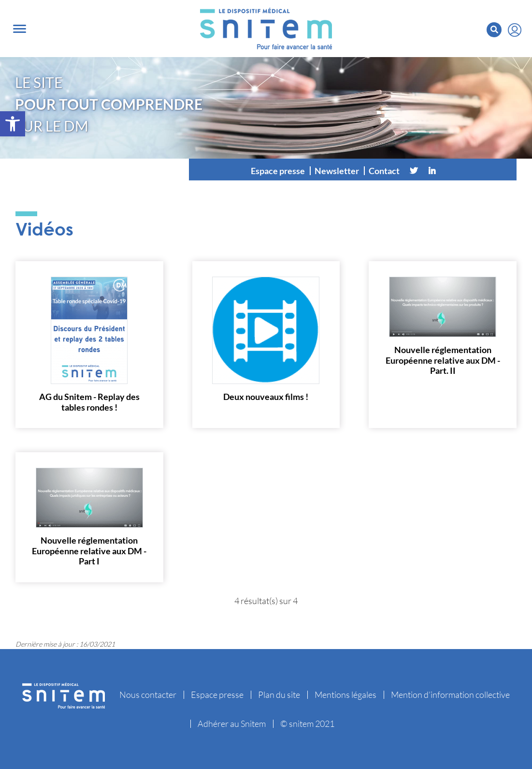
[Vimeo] (450, 171)
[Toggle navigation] (20, 29)
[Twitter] (414, 171)
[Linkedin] (432, 171)
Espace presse (278, 171)
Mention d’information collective (450, 695)
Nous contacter (148, 695)
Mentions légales (345, 695)
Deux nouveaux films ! (266, 397)
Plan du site (279, 695)
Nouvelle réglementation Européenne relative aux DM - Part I (89, 551)
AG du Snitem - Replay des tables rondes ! (89, 402)
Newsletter (337, 171)
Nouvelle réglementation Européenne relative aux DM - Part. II (443, 360)
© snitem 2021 (307, 724)
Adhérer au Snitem (232, 724)
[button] (13, 124)
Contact (384, 171)
